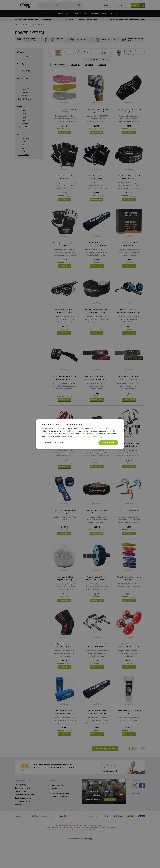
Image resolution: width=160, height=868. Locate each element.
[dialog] (80, 434)
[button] (53, 443)
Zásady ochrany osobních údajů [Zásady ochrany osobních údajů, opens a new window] (91, 436)
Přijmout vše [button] (108, 442)
